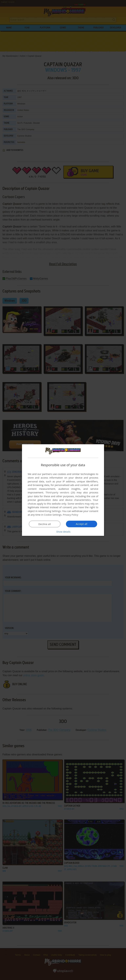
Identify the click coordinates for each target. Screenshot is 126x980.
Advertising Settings (50, 511)
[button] (63, 532)
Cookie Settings (53, 515)
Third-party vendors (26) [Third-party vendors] (60, 492)
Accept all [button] (82, 524)
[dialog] (63, 490)
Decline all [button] (45, 524)
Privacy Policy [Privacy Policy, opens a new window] (71, 515)
